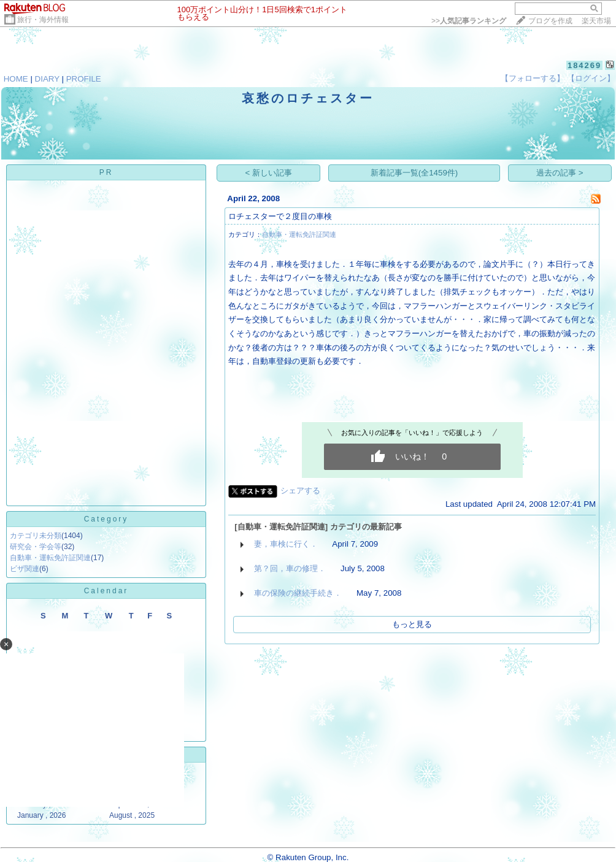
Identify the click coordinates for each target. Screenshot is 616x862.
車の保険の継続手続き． (298, 593)
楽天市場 (596, 21)
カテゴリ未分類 (36, 536)
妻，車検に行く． (286, 544)
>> (469, 21)
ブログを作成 (550, 21)
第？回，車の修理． (290, 568)
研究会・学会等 (36, 547)
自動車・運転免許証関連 (50, 558)
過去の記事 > (560, 173)
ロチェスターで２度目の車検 (280, 216)
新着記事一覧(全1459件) (414, 173)
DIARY (47, 79)
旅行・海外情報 (43, 20)
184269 (584, 65)
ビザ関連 (25, 569)
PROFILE (84, 79)
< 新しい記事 (269, 173)
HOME (16, 79)
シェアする (300, 491)
